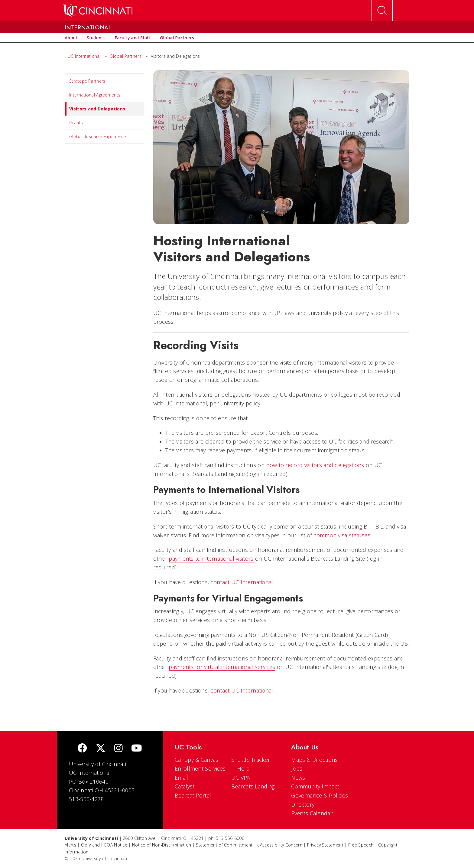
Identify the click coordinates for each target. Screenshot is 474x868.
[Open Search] (382, 11)
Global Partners (126, 56)
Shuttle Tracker (251, 760)
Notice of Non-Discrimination (162, 845)
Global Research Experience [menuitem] (98, 137)
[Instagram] (118, 749)
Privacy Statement (325, 845)
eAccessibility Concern (280, 845)
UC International (84, 56)
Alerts (70, 845)
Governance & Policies (320, 795)
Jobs (297, 768)
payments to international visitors (211, 558)
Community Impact (315, 786)
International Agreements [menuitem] (95, 95)
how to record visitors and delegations (315, 465)
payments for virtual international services (222, 667)
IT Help (240, 768)
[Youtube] (136, 749)
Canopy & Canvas (197, 760)
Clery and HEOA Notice (104, 845)
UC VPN (241, 778)
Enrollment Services (200, 768)
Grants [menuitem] (76, 123)
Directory (303, 804)
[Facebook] (82, 749)
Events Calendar (312, 813)
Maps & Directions (314, 760)
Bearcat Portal (193, 795)
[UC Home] (98, 11)
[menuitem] (71, 38)
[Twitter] (101, 749)
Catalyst (185, 786)
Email (182, 778)
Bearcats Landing (253, 786)
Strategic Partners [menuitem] (87, 81)
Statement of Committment (224, 845)
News (298, 778)
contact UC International (242, 582)
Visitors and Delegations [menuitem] (95, 109)
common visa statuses (342, 535)
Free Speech (361, 845)
